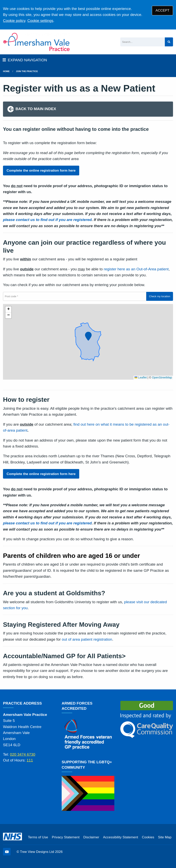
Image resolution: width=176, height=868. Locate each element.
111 (30, 760)
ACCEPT (163, 10)
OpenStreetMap (162, 377)
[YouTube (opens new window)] (7, 852)
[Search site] (169, 42)
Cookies (148, 837)
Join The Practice (27, 71)
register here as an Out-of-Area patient (136, 269)
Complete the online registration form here (41, 171)
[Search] (143, 42)
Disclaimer (91, 837)
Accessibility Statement (121, 837)
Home (6, 71)
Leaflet (141, 377)
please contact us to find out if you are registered (47, 220)
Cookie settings (40, 21)
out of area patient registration (87, 639)
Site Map (165, 837)
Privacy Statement (66, 837)
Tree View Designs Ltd (37, 852)
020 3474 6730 (23, 754)
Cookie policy (14, 21)
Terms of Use (38, 837)
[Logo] (37, 42)
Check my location (160, 296)
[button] (88, 335)
